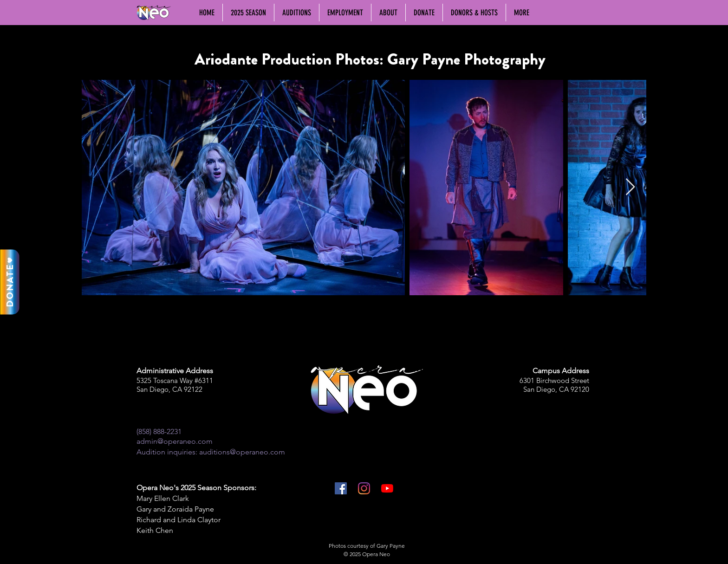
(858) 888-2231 (159, 431)
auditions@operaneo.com (242, 452)
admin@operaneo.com (175, 441)
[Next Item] (630, 187)
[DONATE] (10, 282)
